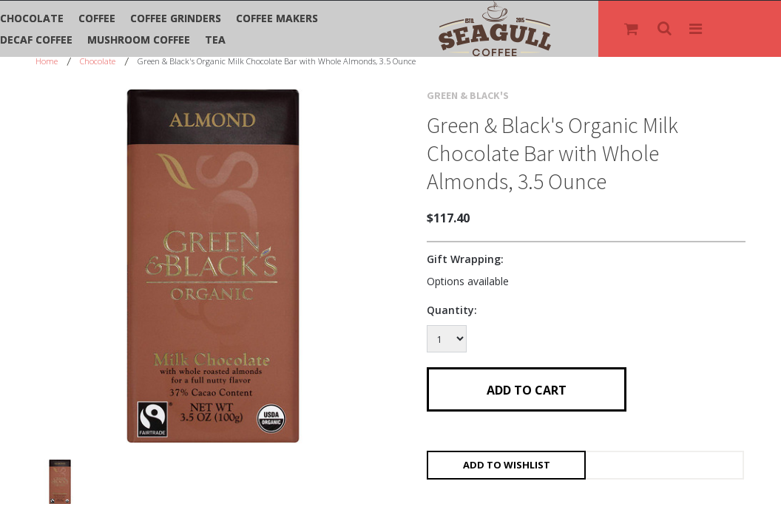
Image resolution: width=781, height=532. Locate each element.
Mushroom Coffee (139, 40)
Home (47, 61)
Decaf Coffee (36, 40)
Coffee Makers (277, 18)
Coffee (97, 18)
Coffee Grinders (176, 18)
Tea (215, 40)
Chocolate (32, 18)
